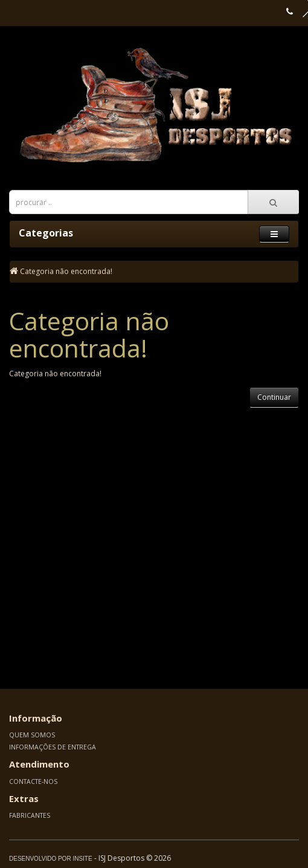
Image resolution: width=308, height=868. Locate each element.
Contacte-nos (33, 782)
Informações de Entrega (53, 747)
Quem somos (32, 735)
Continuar (274, 397)
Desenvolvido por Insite (51, 859)
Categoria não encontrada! (66, 271)
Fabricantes (30, 815)
